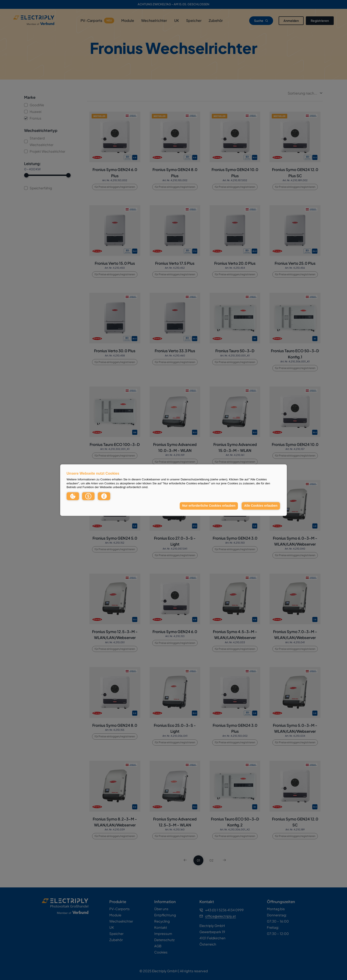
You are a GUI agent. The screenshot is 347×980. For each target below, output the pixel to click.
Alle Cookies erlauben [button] (261, 506)
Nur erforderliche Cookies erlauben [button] (209, 506)
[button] (73, 496)
